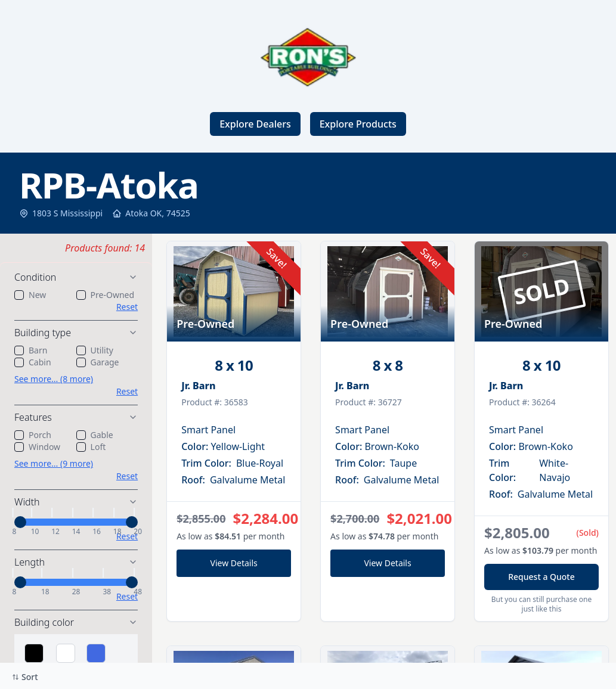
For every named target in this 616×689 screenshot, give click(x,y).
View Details (234, 563)
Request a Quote (541, 577)
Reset (127, 307)
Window (44, 447)
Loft (98, 447)
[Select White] (66, 653)
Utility (102, 350)
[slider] (20, 522)
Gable (102, 435)
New (37, 295)
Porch (40, 435)
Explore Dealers (255, 124)
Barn (38, 350)
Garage (105, 362)
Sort (25, 677)
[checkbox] (19, 295)
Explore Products (358, 124)
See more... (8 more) (54, 379)
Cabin (40, 362)
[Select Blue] (96, 653)
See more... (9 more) (54, 463)
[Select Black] (34, 653)
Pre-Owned (112, 295)
